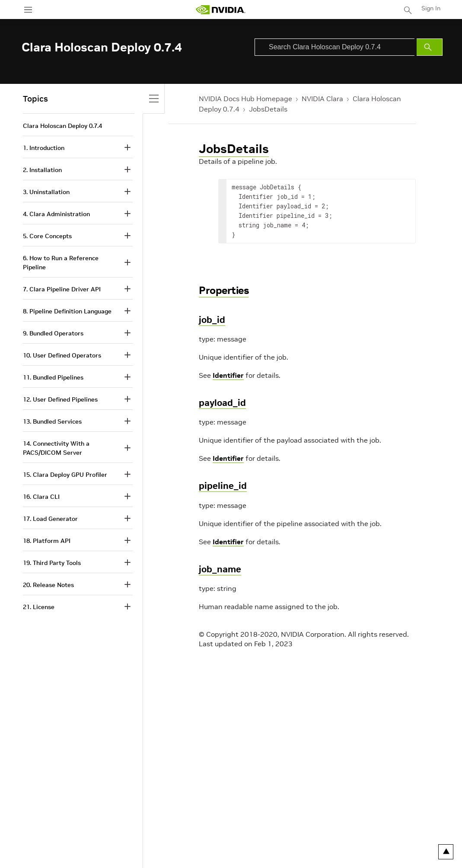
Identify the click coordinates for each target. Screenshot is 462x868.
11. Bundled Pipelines (53, 377)
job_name (220, 569)
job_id (212, 320)
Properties (224, 290)
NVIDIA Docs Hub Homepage (245, 99)
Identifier (228, 375)
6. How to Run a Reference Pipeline (61, 263)
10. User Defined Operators (62, 355)
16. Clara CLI (41, 497)
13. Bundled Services (52, 421)
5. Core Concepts (47, 236)
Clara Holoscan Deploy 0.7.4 (62, 126)
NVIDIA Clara (322, 99)
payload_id (222, 403)
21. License (39, 607)
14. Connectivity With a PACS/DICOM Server (56, 448)
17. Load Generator (50, 519)
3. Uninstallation (46, 192)
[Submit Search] (430, 47)
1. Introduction (44, 148)
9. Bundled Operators (53, 333)
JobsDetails (268, 109)
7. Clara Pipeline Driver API (62, 289)
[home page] (220, 10)
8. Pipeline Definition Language (67, 311)
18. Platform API (47, 541)
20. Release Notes (48, 585)
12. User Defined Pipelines (60, 399)
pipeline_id (223, 486)
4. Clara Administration (56, 214)
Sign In (431, 8)
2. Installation (42, 170)
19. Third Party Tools (52, 563)
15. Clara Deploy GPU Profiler (65, 475)
